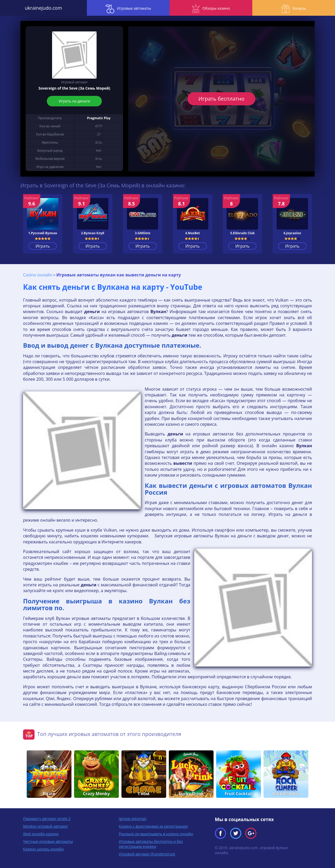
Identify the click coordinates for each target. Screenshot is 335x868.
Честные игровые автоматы (48, 841)
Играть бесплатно (221, 99)
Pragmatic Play (99, 118)
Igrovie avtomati (133, 818)
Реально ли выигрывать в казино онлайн (156, 834)
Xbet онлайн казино (41, 834)
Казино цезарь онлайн (43, 849)
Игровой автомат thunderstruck (147, 854)
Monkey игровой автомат (46, 826)
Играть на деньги (74, 101)
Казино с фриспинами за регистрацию (153, 826)
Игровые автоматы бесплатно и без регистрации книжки (151, 844)
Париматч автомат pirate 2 (47, 818)
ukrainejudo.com (42, 8)
